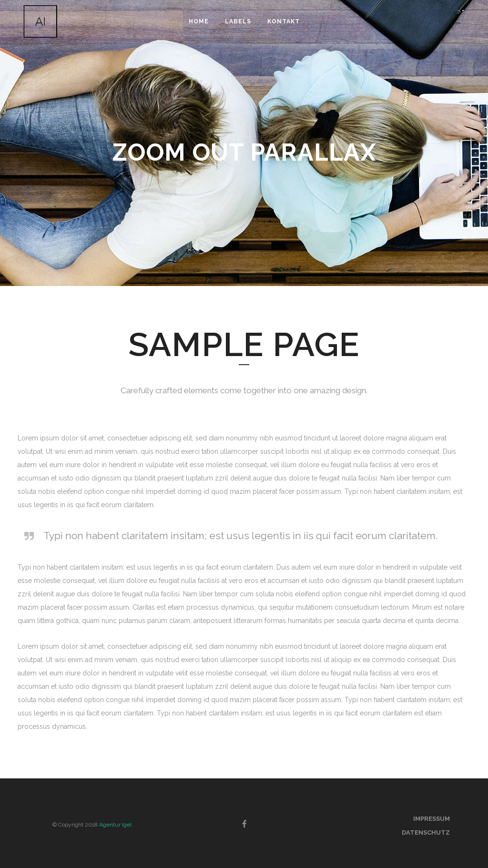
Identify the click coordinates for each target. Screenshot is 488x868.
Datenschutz (426, 832)
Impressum (432, 819)
